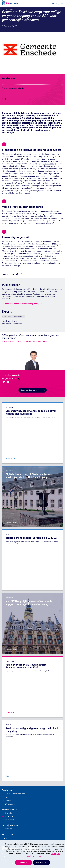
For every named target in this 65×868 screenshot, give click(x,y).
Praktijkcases (8, 9)
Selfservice (7, 817)
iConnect (7, 801)
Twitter (4, 382)
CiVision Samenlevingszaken (13, 794)
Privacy (4, 860)
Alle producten (9, 804)
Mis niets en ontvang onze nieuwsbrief (12, 863)
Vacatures (7, 829)
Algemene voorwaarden (8, 854)
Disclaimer (5, 857)
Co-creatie (7, 813)
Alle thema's (8, 820)
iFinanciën (7, 797)
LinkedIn (7, 382)
